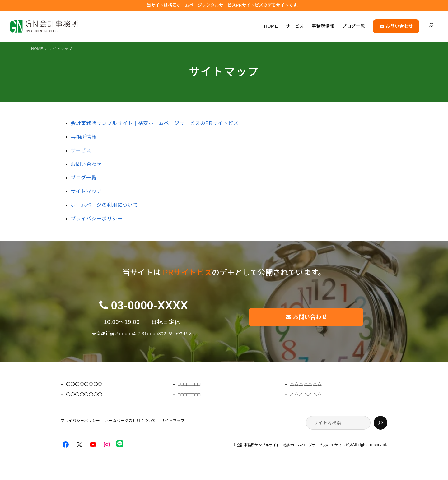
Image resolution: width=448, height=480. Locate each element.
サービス (81, 151)
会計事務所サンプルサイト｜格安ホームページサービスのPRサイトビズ (154, 123)
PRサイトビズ (188, 272)
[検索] (380, 423)
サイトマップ (86, 191)
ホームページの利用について (104, 205)
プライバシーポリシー (96, 219)
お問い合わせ (86, 164)
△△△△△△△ (306, 384)
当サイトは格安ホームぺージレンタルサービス (224, 5)
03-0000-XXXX (150, 305)
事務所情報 (84, 137)
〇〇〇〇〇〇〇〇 (84, 384)
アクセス (184, 334)
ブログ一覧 (84, 178)
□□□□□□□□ (189, 384)
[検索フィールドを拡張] (431, 25)
